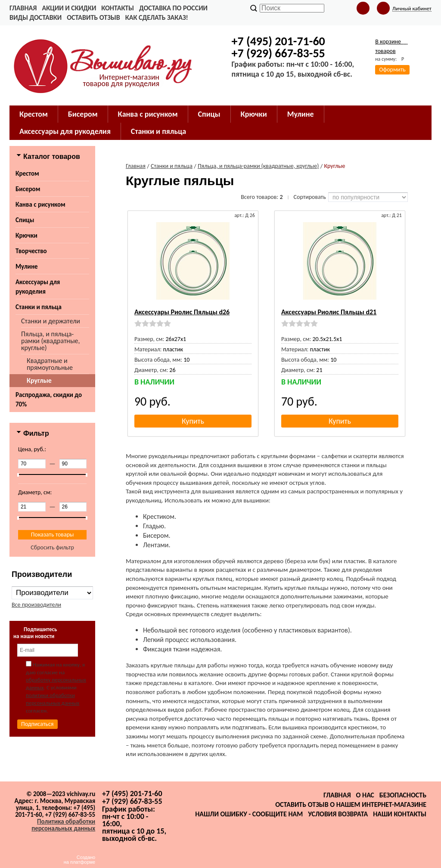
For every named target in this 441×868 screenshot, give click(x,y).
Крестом (27, 174)
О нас (365, 795)
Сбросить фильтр (52, 547)
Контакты (118, 8)
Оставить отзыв (93, 17)
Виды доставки (36, 17)
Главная (23, 8)
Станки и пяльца (39, 307)
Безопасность (403, 795)
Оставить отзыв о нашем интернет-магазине (351, 804)
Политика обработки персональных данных (63, 825)
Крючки (26, 236)
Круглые (39, 380)
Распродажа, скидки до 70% (49, 400)
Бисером (28, 189)
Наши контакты (400, 814)
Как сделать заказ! (157, 17)
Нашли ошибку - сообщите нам (249, 814)
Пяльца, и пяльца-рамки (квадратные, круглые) (51, 341)
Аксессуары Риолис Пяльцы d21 (329, 312)
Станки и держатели (51, 321)
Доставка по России (173, 8)
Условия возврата (338, 814)
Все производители (36, 605)
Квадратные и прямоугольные (50, 364)
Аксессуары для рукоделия (38, 287)
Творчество (31, 251)
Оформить (392, 70)
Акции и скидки (69, 8)
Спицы (25, 220)
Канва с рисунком (40, 205)
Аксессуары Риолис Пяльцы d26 (182, 312)
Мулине (27, 267)
